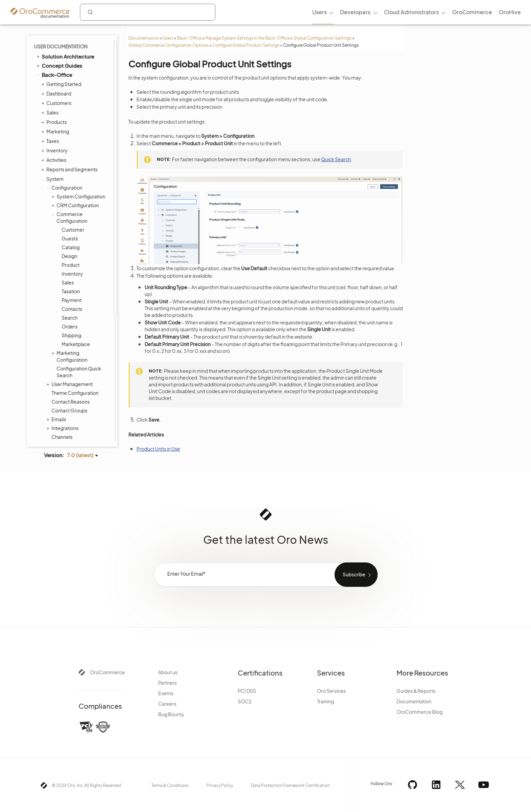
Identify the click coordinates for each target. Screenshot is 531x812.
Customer (73, 230)
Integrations (63, 428)
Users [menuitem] (320, 12)
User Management (70, 384)
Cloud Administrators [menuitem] (411, 12)
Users (168, 38)
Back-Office (189, 38)
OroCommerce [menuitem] (472, 12)
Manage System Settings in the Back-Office (247, 38)
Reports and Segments (70, 169)
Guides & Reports (416, 691)
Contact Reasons (71, 402)
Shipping (71, 335)
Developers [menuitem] (355, 12)
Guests (70, 238)
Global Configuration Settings (322, 38)
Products (55, 122)
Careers (167, 704)
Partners (167, 683)
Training (325, 701)
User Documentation (61, 46)
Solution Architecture (65, 56)
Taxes (51, 141)
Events (166, 693)
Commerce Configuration (70, 217)
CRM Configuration (76, 205)
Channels (62, 437)
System (53, 179)
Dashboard (57, 93)
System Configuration (79, 196)
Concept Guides (59, 65)
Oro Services (331, 691)
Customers (57, 103)
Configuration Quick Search (79, 372)
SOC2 (245, 701)
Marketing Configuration (70, 356)
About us (168, 672)
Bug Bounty (171, 714)
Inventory (55, 150)
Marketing (56, 131)
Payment (72, 300)
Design (69, 256)
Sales (51, 112)
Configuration (65, 188)
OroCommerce (108, 672)
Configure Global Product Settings (246, 45)
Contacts (72, 309)
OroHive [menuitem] (510, 12)
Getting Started (62, 84)
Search (70, 318)
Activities (55, 160)
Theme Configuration (75, 393)
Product (71, 265)
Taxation (71, 291)
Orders (70, 326)
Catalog (71, 247)
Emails (57, 419)
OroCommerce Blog (420, 712)
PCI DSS (247, 691)
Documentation (144, 38)
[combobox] (148, 12)
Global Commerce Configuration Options (168, 45)
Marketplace (76, 344)
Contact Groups (69, 410)
